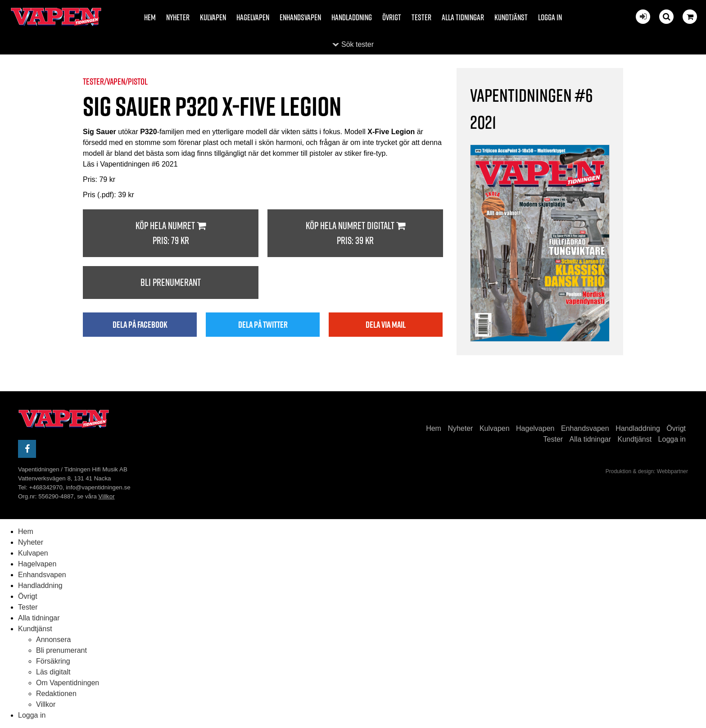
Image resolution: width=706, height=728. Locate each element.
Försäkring (53, 661)
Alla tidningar (463, 17)
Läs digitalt (53, 672)
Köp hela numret (171, 233)
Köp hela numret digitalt (355, 233)
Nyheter (178, 17)
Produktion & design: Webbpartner (647, 471)
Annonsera (53, 640)
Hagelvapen (253, 17)
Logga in (550, 17)
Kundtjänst (511, 17)
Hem (150, 17)
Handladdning (352, 17)
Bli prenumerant (171, 282)
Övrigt (392, 17)
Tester (421, 17)
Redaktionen (56, 694)
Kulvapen (213, 17)
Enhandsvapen (300, 17)
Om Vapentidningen (68, 683)
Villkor (107, 496)
